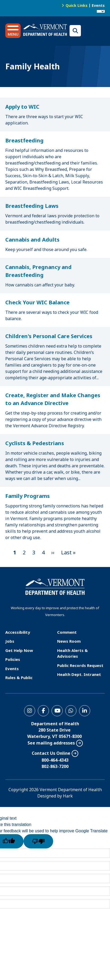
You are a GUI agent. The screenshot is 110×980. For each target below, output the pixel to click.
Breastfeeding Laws (32, 206)
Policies (13, 659)
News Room (69, 641)
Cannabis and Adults (32, 240)
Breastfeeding (24, 140)
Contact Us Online (51, 753)
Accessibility (18, 632)
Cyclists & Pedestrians (35, 443)
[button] (13, 31)
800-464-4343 (55, 760)
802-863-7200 (55, 766)
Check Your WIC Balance (37, 302)
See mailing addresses (51, 743)
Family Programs (27, 496)
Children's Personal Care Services (49, 336)
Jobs (10, 641)
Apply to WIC (22, 107)
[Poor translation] (38, 841)
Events (98, 5)
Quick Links (77, 5)
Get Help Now (19, 650)
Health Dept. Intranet (79, 674)
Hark (68, 796)
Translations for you (94, 31)
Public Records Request (80, 665)
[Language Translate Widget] (101, 11)
